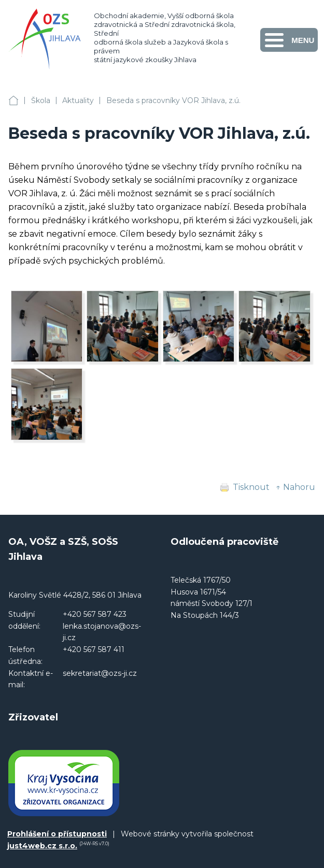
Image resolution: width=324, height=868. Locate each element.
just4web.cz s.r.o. (42, 846)
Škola (41, 100)
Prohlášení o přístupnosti (57, 834)
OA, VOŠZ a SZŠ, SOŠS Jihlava (13, 101)
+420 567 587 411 (94, 649)
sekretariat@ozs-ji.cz (100, 673)
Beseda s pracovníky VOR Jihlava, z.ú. (173, 100)
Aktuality (78, 100)
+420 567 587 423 (95, 614)
